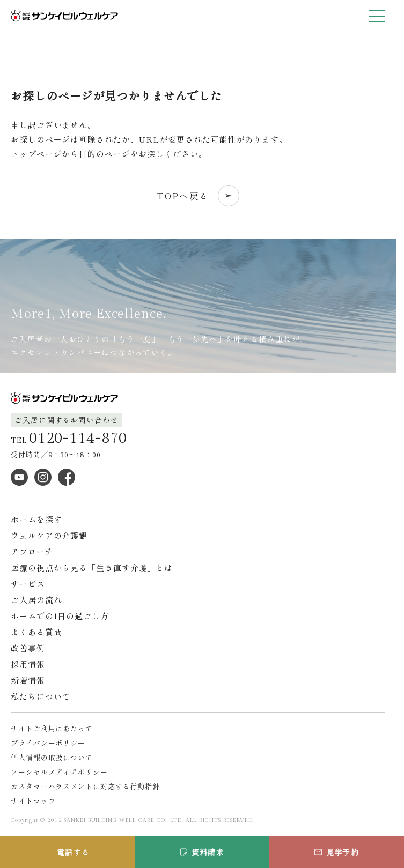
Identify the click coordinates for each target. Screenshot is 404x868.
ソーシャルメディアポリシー (59, 772)
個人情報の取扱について (52, 757)
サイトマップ (33, 801)
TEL (69, 439)
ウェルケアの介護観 (49, 535)
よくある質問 (36, 632)
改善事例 (28, 648)
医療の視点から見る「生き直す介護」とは (92, 567)
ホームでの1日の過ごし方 (60, 616)
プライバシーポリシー (48, 743)
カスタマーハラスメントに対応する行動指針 (85, 786)
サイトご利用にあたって (52, 728)
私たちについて (41, 696)
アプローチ (32, 551)
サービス (28, 584)
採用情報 (28, 664)
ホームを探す (36, 519)
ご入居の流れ (36, 600)
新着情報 (28, 680)
